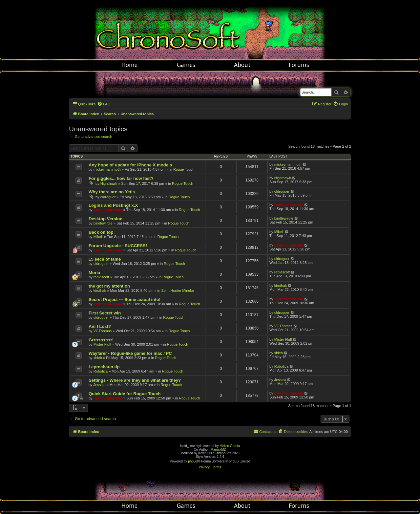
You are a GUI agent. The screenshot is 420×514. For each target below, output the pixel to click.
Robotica (101, 371)
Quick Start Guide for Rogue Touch (125, 394)
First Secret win (105, 313)
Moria (94, 273)
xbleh (98, 358)
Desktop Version (105, 219)
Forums (299, 65)
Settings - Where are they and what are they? (135, 380)
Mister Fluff (102, 344)
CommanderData (108, 210)
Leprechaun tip (104, 367)
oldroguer (108, 197)
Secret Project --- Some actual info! (125, 300)
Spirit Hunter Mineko (178, 290)
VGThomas (103, 331)
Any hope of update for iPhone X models (130, 165)
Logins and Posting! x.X (113, 205)
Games (186, 65)
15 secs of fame (105, 259)
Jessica (100, 385)
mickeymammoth (107, 169)
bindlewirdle (103, 223)
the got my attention (109, 286)
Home (129, 65)
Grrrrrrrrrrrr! (101, 340)
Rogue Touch (184, 169)
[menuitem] (104, 104)
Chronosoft (210, 30)
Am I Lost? (100, 326)
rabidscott (101, 277)
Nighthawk (109, 183)
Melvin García (230, 446)
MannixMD (219, 450)
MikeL (98, 237)
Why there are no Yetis (112, 192)
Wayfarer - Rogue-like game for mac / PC (130, 353)
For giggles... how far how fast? (121, 178)
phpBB (193, 461)
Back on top (101, 232)
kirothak (100, 290)
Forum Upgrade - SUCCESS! (118, 246)
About (242, 65)
